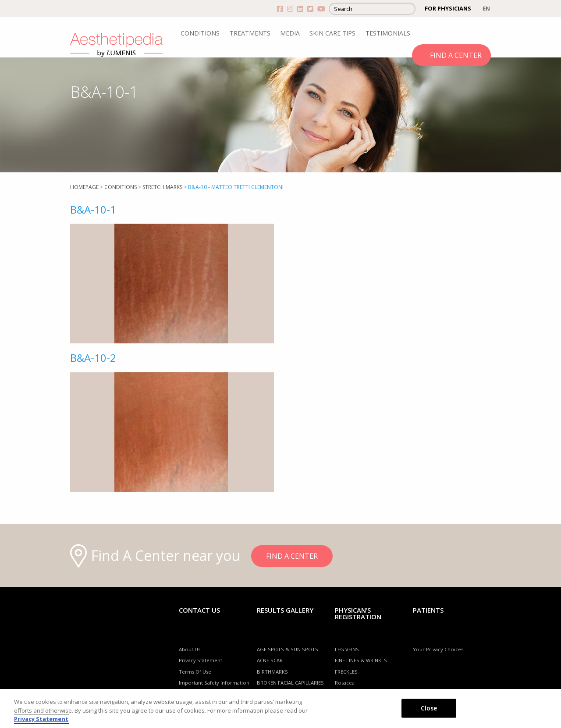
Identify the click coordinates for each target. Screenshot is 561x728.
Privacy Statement (201, 660)
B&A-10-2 (93, 358)
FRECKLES (346, 672)
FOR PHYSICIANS (448, 8)
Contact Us (199, 610)
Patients (428, 610)
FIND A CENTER (456, 55)
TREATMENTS (250, 33)
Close (429, 708)
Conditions (121, 187)
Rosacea (345, 683)
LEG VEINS (347, 649)
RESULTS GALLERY (285, 610)
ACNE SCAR (270, 660)
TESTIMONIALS (388, 33)
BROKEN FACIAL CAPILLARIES (290, 683)
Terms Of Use (195, 672)
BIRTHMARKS (272, 672)
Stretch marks (162, 187)
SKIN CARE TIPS (332, 33)
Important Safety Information (214, 683)
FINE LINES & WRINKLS (361, 660)
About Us (190, 649)
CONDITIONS (200, 33)
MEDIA (290, 33)
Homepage (84, 187)
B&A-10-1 (93, 209)
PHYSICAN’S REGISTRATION (358, 613)
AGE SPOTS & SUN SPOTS (288, 649)
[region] (280, 708)
